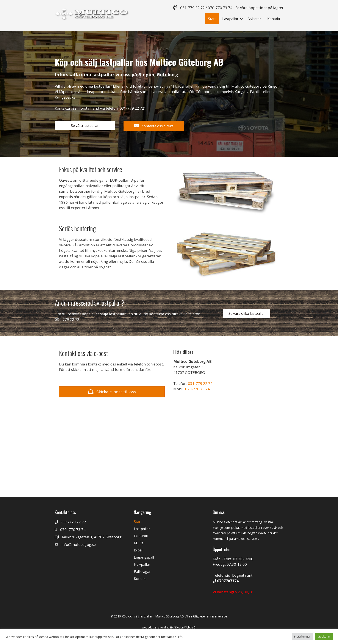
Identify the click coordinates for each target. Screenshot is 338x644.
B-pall (139, 550)
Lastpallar (230, 19)
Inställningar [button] (302, 636)
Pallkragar (142, 572)
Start (212, 19)
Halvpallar (142, 564)
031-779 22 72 (192, 8)
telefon (112, 108)
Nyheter (254, 19)
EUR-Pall (141, 536)
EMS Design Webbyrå (183, 627)
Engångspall (144, 557)
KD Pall (140, 543)
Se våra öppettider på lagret (259, 8)
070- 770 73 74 (73, 530)
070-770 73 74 (220, 8)
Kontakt (274, 19)
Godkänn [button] (324, 636)
